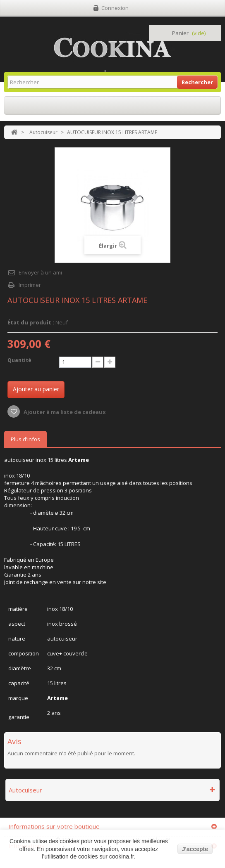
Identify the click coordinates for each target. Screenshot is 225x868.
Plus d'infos (25, 439)
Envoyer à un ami (40, 272)
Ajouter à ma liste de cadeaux (64, 412)
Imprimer (30, 285)
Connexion (115, 8)
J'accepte (195, 849)
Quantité (19, 360)
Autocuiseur (43, 132)
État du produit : (31, 322)
